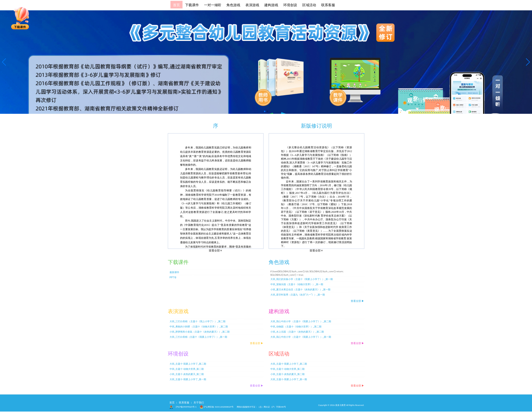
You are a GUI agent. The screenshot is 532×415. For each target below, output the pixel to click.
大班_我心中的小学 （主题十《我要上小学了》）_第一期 (301, 337)
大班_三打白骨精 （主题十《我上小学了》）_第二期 (197, 321)
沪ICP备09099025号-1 (186, 407)
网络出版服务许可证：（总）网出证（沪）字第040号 (261, 407)
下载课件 (192, 5)
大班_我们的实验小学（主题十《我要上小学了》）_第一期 (302, 279)
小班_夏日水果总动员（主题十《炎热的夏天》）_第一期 (300, 289)
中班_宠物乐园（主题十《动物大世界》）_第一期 (297, 284)
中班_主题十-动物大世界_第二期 (187, 369)
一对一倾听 (213, 5)
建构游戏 (271, 5)
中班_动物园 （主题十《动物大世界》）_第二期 (296, 327)
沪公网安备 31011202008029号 (217, 407)
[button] (265, 111)
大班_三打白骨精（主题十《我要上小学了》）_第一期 (198, 337)
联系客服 (328, 5)
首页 (176, 5)
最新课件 (174, 272)
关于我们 (199, 402)
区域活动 (309, 5)
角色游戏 (233, 5)
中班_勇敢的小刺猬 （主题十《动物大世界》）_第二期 (199, 327)
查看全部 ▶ (358, 301)
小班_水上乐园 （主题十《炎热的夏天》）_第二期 (297, 332)
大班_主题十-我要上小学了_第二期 (188, 364)
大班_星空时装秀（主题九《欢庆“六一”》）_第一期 (298, 295)
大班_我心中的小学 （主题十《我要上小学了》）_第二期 (301, 321)
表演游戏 (252, 5)
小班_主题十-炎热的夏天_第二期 (187, 374)
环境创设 (290, 5)
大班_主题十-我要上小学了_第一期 (188, 379)
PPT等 (173, 277)
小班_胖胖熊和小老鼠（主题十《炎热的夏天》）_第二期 (200, 332)
